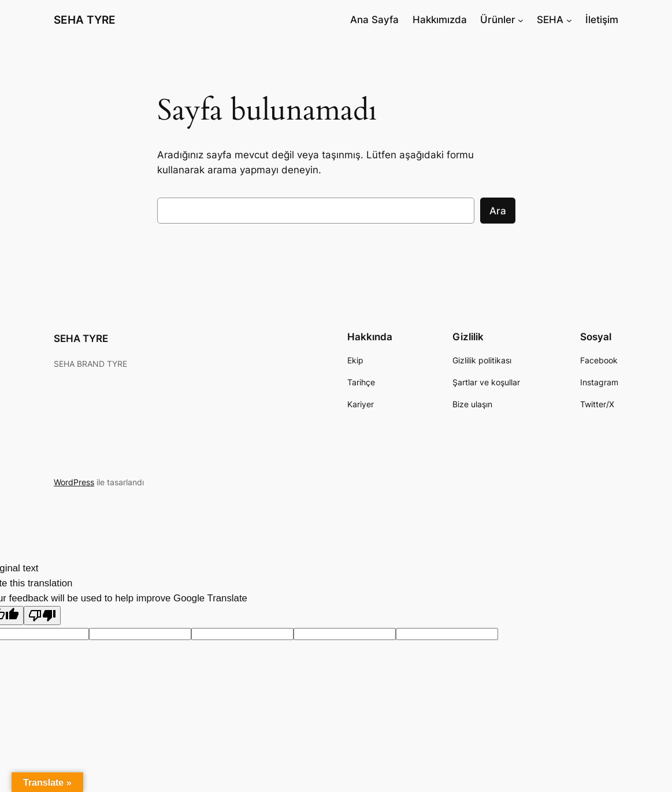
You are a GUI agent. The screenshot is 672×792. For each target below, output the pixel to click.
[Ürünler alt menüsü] (521, 20)
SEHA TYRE (85, 20)
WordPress (74, 482)
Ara (498, 211)
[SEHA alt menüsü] (569, 20)
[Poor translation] (42, 616)
